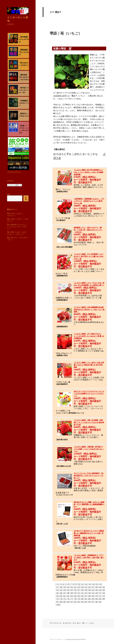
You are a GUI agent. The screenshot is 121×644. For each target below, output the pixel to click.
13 (90, 584)
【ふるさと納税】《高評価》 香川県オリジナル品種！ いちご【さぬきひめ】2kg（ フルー (89, 449)
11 (83, 584)
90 (68, 602)
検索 (8, 194)
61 (65, 596)
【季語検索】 (24, 50)
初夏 (66, 623)
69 (93, 596)
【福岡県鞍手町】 (62, 276)
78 (76, 599)
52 (83, 593)
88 (61, 602)
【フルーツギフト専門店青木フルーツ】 (70, 413)
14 (94, 584)
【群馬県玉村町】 (62, 192)
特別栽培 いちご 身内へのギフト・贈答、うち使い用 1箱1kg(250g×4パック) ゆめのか (88, 230)
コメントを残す (89, 623)
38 (83, 590)
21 (72, 587)
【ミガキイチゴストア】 (64, 495)
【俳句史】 (23, 88)
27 (93, 587)
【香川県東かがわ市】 (64, 466)
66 (83, 596)
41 (93, 590)
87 (58, 602)
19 (65, 587)
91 (72, 602)
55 (93, 593)
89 (65, 602)
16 (101, 584)
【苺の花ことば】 (62, 524)
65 (79, 596)
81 (86, 599)
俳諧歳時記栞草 (60, 96)
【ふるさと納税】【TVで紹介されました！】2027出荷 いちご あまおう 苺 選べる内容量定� (89, 336)
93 (79, 602)
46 (61, 593)
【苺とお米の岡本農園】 (64, 247)
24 (83, 587)
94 (83, 602)
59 (58, 596)
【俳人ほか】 (24, 63)
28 (97, 587)
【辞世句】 (23, 114)
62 (68, 596)
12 (87, 584)
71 (100, 596)
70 (97, 596)
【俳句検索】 (24, 37)
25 (86, 587)
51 (79, 593)
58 (104, 593)
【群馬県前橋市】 (62, 300)
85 (100, 599)
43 (100, 590)
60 (61, 596)
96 (90, 602)
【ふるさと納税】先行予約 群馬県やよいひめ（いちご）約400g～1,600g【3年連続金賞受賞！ (88, 172)
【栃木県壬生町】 (62, 440)
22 (76, 587)
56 (97, 593)
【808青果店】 (61, 220)
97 (93, 602)
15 (97, 584)
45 (58, 593)
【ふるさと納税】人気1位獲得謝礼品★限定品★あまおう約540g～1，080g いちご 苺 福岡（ (90, 310)
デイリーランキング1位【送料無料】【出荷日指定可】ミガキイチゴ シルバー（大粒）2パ (88, 476)
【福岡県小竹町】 (62, 355)
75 (65, 599)
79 (79, 599)
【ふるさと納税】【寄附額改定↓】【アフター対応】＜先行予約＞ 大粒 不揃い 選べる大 (89, 558)
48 (68, 593)
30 (104, 587)
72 (104, 596)
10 (79, 584)
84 (97, 599)
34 (68, 590)
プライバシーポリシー (14, 172)
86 (104, 599)
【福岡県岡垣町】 (62, 577)
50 (76, 593)
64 (76, 596)
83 (93, 599)
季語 (70, 623)
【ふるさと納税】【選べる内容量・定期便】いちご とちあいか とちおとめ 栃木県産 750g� (89, 422)
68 (90, 596)
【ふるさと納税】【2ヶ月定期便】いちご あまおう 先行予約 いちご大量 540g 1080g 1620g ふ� (88, 256)
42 (97, 590)
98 (97, 602)
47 (65, 593)
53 (86, 593)
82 (90, 599)
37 (79, 590)
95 (86, 602)
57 (100, 593)
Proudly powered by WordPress (76, 639)
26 (90, 587)
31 (58, 590)
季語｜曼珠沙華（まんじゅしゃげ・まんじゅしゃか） (17, 226)
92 (76, 602)
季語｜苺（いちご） (66, 33)
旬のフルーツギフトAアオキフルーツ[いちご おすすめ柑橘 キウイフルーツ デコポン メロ (89, 394)
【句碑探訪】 (24, 101)
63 (72, 596)
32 (61, 590)
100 (58, 605)
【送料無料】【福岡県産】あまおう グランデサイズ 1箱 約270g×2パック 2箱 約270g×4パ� (89, 201)
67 (86, 596)
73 (58, 599)
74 (61, 599)
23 (79, 587)
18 (61, 587)
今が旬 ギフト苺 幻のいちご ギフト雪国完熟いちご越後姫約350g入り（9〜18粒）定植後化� (89, 533)
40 (90, 590)
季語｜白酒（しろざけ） (15, 214)
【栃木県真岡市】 (62, 384)
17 (58, 587)
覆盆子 (79, 623)
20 (68, 587)
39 (86, 590)
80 (83, 599)
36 (76, 590)
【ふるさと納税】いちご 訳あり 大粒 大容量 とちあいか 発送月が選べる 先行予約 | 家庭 (89, 365)
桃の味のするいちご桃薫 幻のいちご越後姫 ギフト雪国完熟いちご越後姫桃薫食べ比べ (89, 504)
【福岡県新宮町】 (62, 327)
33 (65, 590)
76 (68, 599)
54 (90, 593)
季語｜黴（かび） (13, 238)
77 (72, 599)
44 (104, 590)
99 (100, 602)
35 (72, 590)
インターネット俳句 (18, 19)
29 (100, 587)
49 (72, 593)
